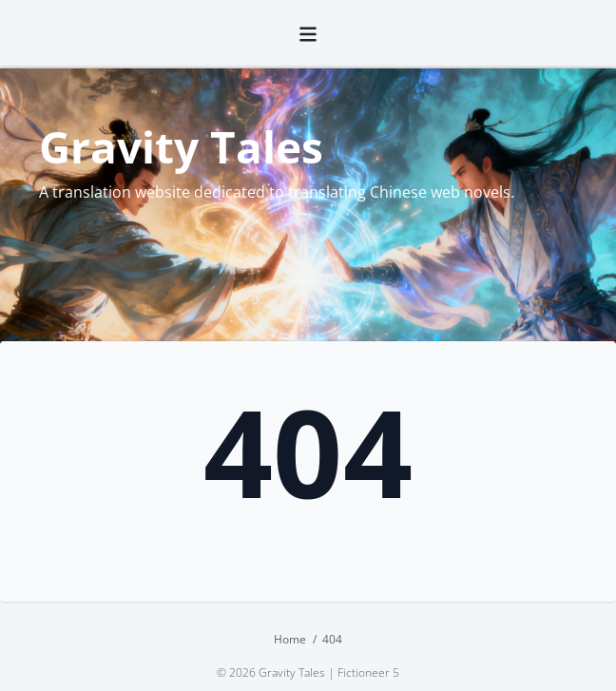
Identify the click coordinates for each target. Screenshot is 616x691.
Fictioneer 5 (368, 672)
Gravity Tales (181, 146)
